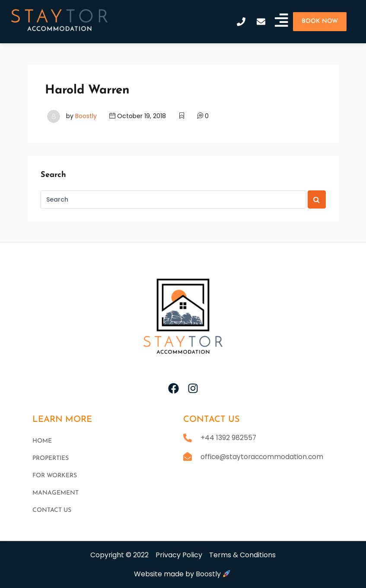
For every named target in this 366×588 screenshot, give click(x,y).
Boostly (86, 116)
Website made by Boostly (182, 574)
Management (56, 493)
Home (42, 441)
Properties (51, 458)
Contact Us (52, 510)
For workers (55, 476)
